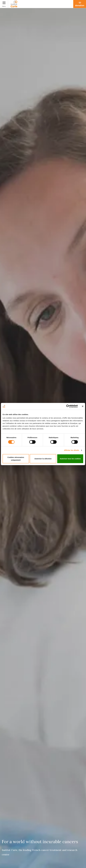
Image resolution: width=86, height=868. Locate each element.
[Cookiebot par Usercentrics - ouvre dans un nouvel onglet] (68, 406)
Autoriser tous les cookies (70, 459)
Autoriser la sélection (43, 459)
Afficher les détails (71, 450)
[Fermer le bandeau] (83, 406)
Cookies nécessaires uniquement (16, 459)
